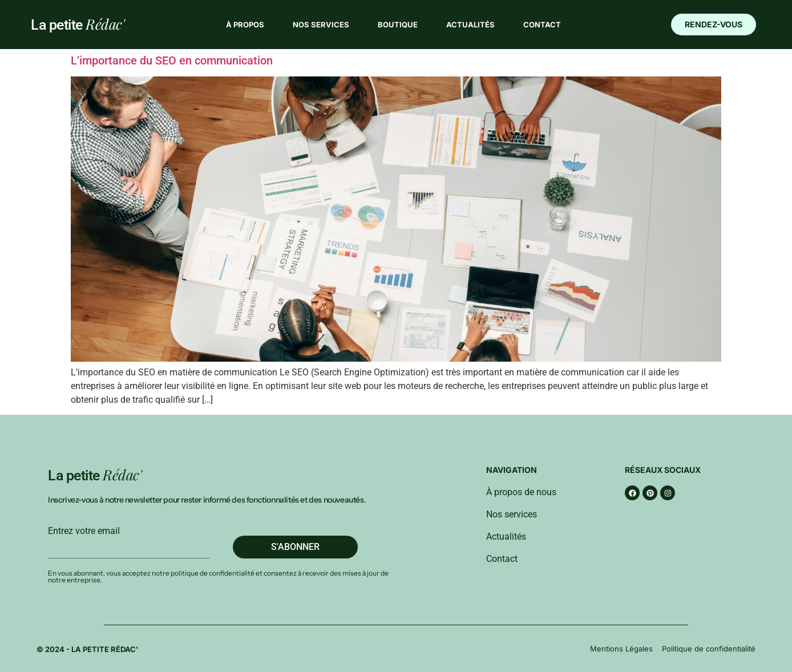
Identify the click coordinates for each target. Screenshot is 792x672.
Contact (542, 25)
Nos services (321, 25)
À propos (245, 25)
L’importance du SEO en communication (172, 60)
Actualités (470, 25)
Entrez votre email (84, 531)
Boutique (398, 25)
